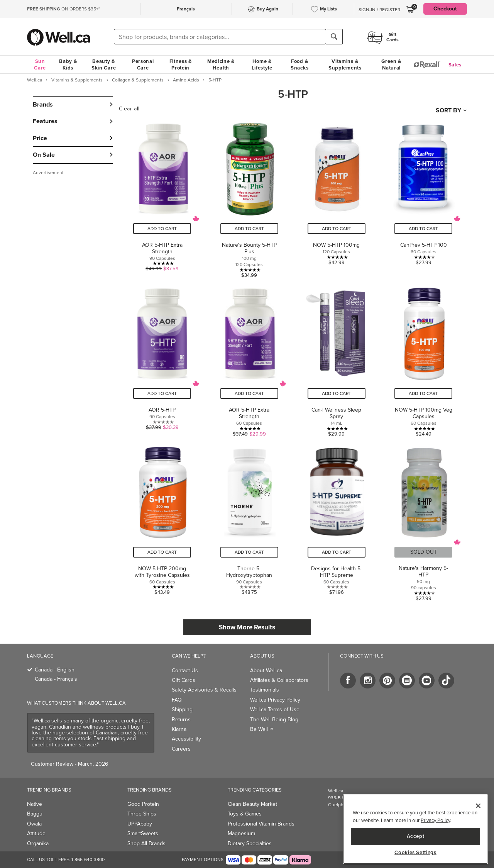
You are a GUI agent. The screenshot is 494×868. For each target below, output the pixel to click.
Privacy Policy (435, 820)
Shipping (182, 709)
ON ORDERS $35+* (63, 9)
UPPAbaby (140, 824)
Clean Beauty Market (252, 804)
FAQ (177, 700)
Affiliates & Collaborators (279, 680)
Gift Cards (184, 680)
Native (35, 804)
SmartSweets (143, 833)
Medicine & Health (221, 64)
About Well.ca (266, 670)
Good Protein (143, 804)
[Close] (478, 806)
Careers (181, 749)
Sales (455, 65)
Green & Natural (391, 64)
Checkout (445, 9)
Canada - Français (56, 679)
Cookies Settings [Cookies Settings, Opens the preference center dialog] (415, 853)
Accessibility (186, 739)
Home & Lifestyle (262, 64)
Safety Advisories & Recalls (204, 690)
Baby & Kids (68, 64)
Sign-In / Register (379, 10)
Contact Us (185, 670)
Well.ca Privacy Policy (275, 700)
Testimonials (265, 690)
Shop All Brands (146, 843)
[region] (415, 829)
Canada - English (55, 670)
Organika (38, 843)
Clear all (129, 109)
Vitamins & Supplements (345, 64)
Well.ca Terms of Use (275, 709)
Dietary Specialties (250, 843)
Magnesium (241, 833)
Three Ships (142, 814)
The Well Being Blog (274, 720)
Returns (181, 720)
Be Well (262, 729)
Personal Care (143, 64)
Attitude (36, 833)
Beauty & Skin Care (104, 64)
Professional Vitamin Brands (261, 824)
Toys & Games (245, 814)
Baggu (35, 814)
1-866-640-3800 (88, 860)
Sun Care (40, 64)
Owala (34, 824)
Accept (416, 836)
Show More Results (247, 627)
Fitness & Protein (181, 64)
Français (186, 9)
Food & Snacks (299, 64)
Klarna (179, 729)
